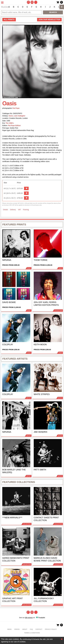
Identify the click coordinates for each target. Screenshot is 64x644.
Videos (17, 629)
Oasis (11, 116)
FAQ (31, 629)
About (25, 629)
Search (53, 12)
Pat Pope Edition (14, 125)
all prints (9, 20)
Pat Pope (16, 108)
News (9, 629)
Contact (39, 629)
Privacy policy (51, 629)
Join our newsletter (49, 20)
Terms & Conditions (32, 633)
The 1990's (10, 123)
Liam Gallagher (20, 116)
